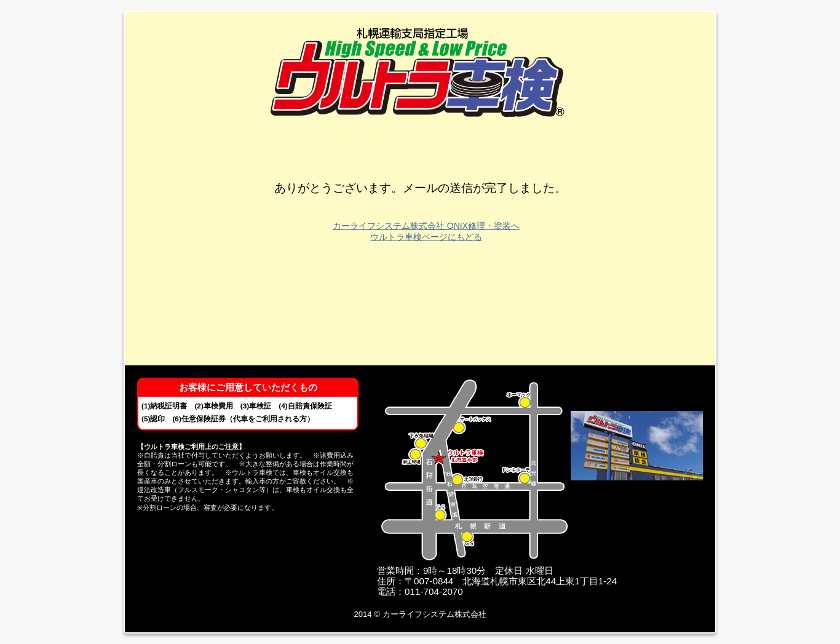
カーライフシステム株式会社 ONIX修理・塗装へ (426, 226)
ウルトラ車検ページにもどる (426, 237)
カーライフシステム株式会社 (434, 614)
